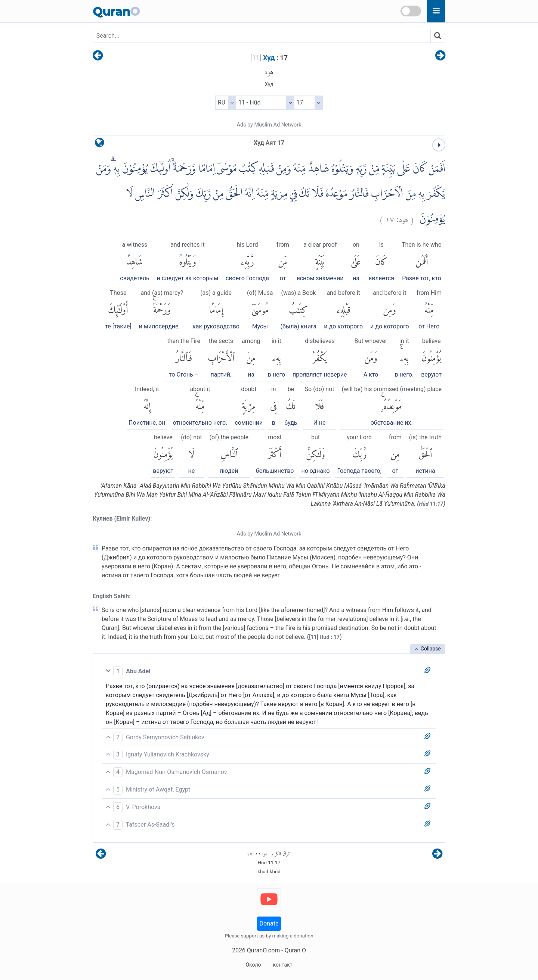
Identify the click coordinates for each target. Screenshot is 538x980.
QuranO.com (263, 950)
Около (253, 965)
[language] (100, 144)
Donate (269, 923)
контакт (282, 965)
